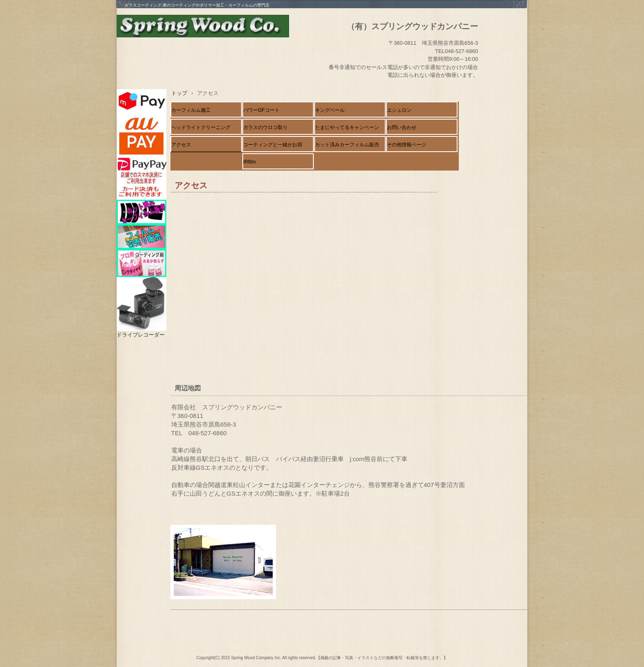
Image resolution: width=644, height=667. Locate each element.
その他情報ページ (407, 145)
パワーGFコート (261, 110)
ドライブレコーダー (141, 335)
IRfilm (250, 162)
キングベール (330, 110)
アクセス (181, 145)
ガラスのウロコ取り (265, 127)
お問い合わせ (402, 127)
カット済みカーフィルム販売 (347, 145)
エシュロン (399, 110)
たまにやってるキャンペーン (347, 127)
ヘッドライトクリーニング (201, 127)
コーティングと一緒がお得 (273, 145)
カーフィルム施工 (191, 110)
